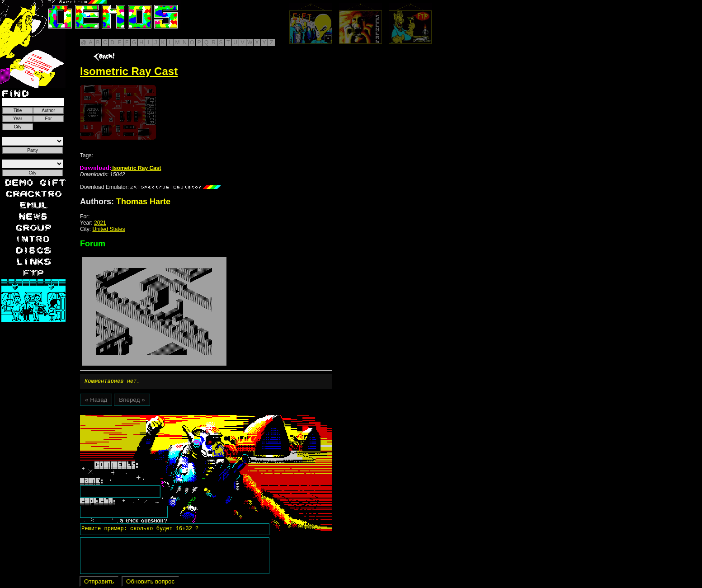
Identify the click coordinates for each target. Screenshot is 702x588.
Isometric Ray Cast (120, 168)
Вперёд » (132, 401)
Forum (93, 244)
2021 (100, 223)
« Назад (96, 401)
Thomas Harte (143, 202)
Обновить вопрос (150, 583)
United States (108, 229)
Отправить (99, 583)
